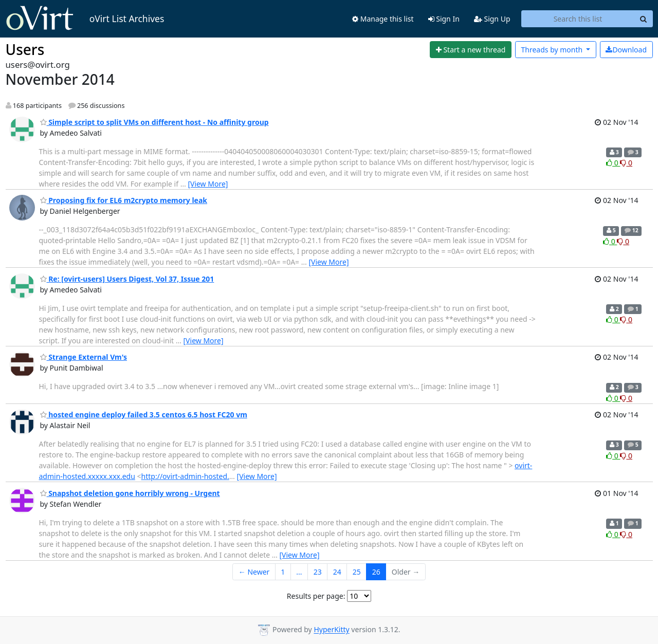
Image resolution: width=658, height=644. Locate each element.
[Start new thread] (471, 50)
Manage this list (383, 19)
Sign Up (492, 19)
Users (25, 49)
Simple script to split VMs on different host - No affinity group (154, 122)
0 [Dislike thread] (626, 163)
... (299, 572)
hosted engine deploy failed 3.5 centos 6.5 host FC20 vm (144, 415)
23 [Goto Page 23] (318, 572)
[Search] (644, 19)
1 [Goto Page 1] (283, 572)
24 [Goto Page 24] (337, 572)
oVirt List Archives (85, 19)
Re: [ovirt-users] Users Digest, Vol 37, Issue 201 (127, 279)
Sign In (444, 19)
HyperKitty (331, 630)
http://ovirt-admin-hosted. (185, 476)
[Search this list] (578, 19)
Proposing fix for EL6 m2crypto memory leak (124, 200)
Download (626, 50)
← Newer (254, 572)
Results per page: (316, 596)
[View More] (208, 184)
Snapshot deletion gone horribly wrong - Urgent (130, 493)
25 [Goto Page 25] (357, 572)
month (552, 50)
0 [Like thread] (613, 163)
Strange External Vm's (84, 357)
